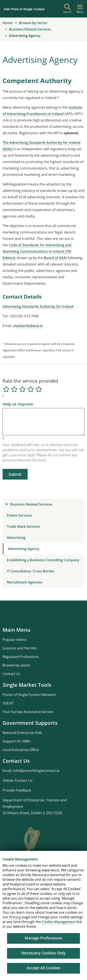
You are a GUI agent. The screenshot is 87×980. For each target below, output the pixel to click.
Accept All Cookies (44, 968)
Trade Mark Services (23, 526)
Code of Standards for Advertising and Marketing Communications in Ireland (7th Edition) (37, 251)
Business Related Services (29, 504)
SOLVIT (8, 703)
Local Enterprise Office (21, 750)
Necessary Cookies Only (43, 953)
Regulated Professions (21, 657)
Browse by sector (16, 665)
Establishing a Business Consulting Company (43, 560)
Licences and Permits (20, 648)
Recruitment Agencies (25, 582)
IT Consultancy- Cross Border (31, 571)
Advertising (16, 538)
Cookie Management (59, 922)
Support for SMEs (17, 741)
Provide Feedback (17, 790)
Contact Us (11, 674)
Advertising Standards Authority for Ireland (38, 306)
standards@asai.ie (28, 326)
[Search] (67, 9)
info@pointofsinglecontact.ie (36, 771)
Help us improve (18, 404)
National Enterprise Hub (22, 733)
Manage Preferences (43, 938)
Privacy (15, 917)
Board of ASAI (55, 258)
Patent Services (19, 515)
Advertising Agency (24, 549)
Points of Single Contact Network (29, 695)
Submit (15, 474)
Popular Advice (15, 640)
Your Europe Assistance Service (28, 712)
